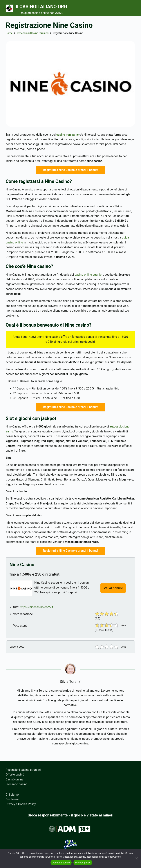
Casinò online (15, 779)
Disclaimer (13, 799)
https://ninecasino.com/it (37, 609)
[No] (136, 858)
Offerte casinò (15, 775)
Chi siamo (12, 795)
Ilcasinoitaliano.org (48, 6)
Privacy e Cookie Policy (21, 804)
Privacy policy (83, 863)
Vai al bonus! (113, 590)
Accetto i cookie (61, 863)
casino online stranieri (89, 275)
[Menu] (134, 8)
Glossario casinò (17, 784)
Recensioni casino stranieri (23, 770)
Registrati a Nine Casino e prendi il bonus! (70, 170)
